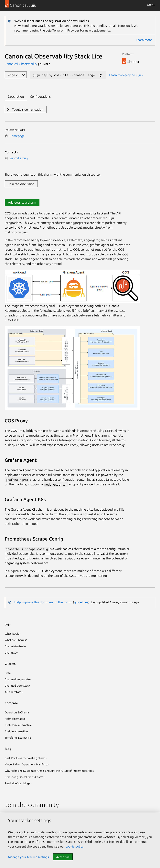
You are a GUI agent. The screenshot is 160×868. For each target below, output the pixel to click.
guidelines (81, 602)
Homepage (15, 136)
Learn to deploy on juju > (126, 75)
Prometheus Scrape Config (34, 539)
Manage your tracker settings (28, 857)
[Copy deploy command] (101, 75)
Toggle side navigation (27, 109)
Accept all (63, 857)
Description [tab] (16, 96)
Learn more (144, 40)
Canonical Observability (21, 64)
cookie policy (75, 846)
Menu (151, 5)
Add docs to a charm (22, 202)
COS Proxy (16, 421)
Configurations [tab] (40, 96)
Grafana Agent (21, 460)
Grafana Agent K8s (25, 499)
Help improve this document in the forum (43, 602)
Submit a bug (16, 158)
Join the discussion (21, 184)
